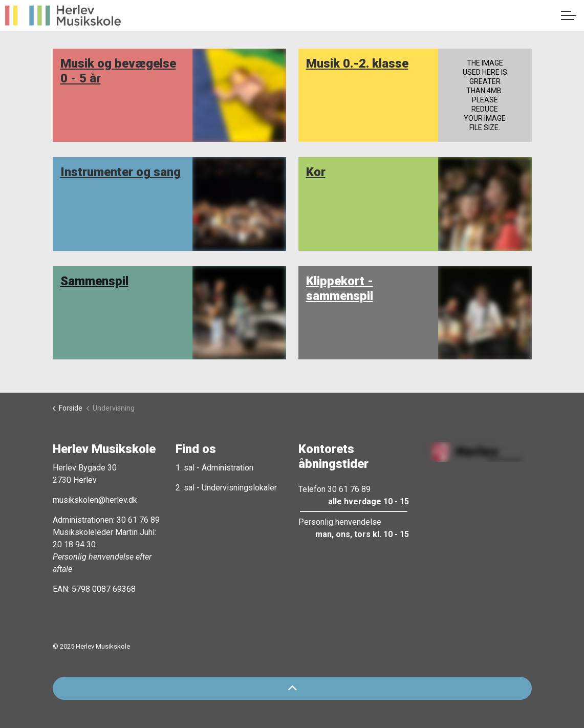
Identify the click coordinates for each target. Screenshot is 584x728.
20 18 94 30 (74, 544)
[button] (477, 452)
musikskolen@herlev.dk (95, 500)
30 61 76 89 (138, 520)
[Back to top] (292, 688)
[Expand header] (569, 15)
